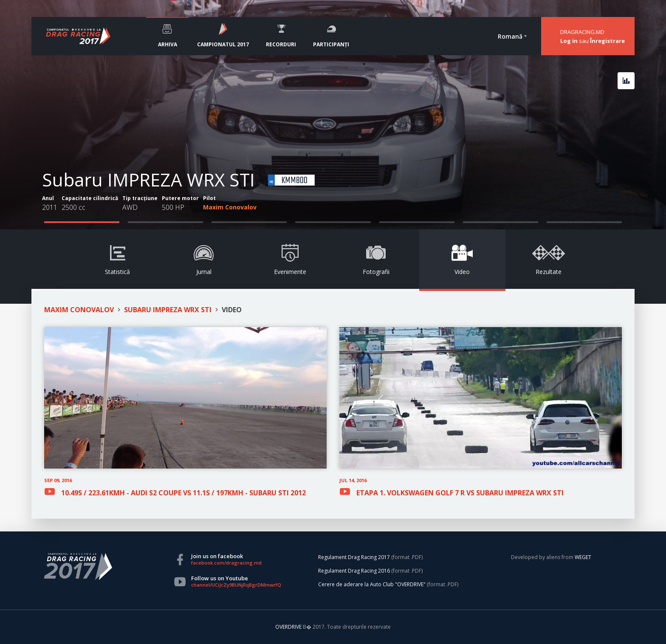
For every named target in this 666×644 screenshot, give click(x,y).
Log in (569, 41)
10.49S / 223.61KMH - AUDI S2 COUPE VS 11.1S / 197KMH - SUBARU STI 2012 (183, 492)
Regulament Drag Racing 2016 (354, 571)
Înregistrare (607, 41)
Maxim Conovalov (230, 207)
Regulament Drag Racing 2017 (354, 557)
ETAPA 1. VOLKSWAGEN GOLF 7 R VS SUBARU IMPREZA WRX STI (460, 492)
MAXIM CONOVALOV (79, 310)
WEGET (583, 557)
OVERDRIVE (289, 627)
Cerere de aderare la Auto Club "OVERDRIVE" (372, 584)
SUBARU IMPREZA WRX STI (168, 310)
